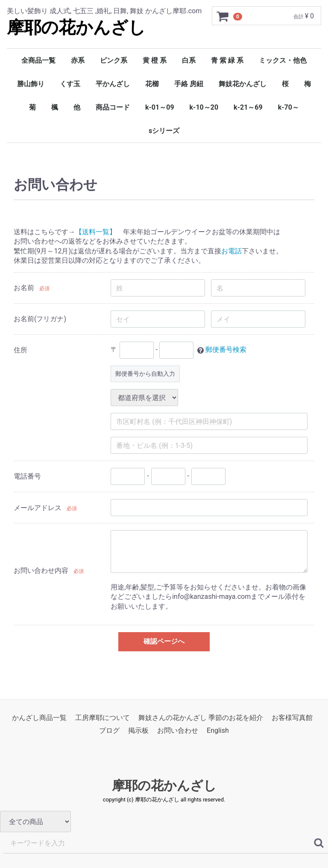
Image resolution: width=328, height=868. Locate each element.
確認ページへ (164, 641)
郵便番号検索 (226, 350)
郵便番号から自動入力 (145, 374)
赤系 (78, 60)
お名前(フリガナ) (40, 319)
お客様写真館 (292, 718)
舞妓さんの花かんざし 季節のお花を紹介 (201, 718)
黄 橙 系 (155, 60)
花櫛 (152, 84)
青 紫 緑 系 (227, 60)
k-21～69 (248, 107)
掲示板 (138, 731)
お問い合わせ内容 (41, 571)
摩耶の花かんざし (76, 28)
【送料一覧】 (96, 232)
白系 (189, 60)
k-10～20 (204, 107)
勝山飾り (31, 84)
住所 (20, 350)
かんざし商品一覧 (39, 718)
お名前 (24, 288)
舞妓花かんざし (243, 84)
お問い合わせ (178, 731)
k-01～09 (160, 107)
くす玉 (70, 84)
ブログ (109, 731)
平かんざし (113, 84)
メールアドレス (38, 508)
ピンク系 (114, 60)
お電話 (231, 251)
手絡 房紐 (189, 84)
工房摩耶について (102, 718)
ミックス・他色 (283, 60)
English (218, 731)
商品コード (113, 107)
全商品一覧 (38, 60)
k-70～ (288, 107)
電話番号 (27, 476)
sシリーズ (164, 131)
